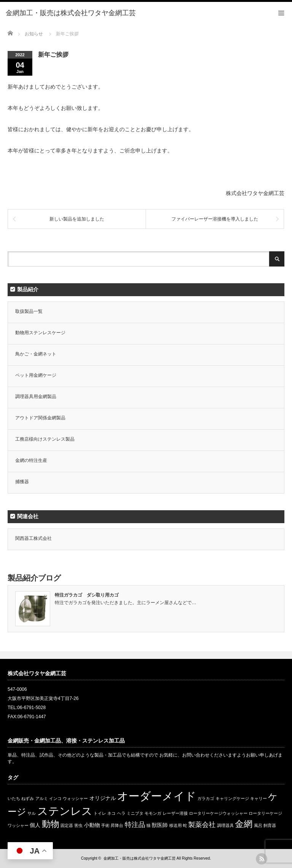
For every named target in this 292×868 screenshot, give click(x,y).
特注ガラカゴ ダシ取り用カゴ (87, 595)
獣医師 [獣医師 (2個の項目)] (160, 825)
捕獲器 (22, 482)
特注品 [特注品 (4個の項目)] (135, 824)
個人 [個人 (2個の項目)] (35, 825)
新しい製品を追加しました (77, 219)
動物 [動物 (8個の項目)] (51, 824)
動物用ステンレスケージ (40, 333)
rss (262, 859)
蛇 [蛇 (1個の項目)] (185, 825)
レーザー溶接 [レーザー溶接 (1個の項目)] (175, 813)
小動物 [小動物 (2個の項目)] (92, 825)
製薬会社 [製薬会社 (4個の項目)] (202, 824)
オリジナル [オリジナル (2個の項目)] (103, 798)
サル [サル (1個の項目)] (32, 813)
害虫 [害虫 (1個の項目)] (78, 825)
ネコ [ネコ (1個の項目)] (111, 813)
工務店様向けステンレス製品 (45, 439)
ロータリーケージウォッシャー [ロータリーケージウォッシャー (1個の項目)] (218, 813)
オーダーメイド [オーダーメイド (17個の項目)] (157, 796)
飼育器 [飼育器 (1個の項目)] (270, 825)
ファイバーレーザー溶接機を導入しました (215, 219)
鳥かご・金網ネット (36, 354)
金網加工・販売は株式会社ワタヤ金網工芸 (140, 858)
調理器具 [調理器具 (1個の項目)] (225, 825)
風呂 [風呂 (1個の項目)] (258, 825)
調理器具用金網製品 (36, 397)
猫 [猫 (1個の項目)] (148, 825)
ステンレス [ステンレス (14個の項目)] (65, 811)
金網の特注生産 (31, 460)
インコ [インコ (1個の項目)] (55, 798)
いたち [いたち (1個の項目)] (14, 798)
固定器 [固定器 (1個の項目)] (67, 825)
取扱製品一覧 (29, 311)
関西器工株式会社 (33, 538)
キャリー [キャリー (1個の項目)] (259, 798)
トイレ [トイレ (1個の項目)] (100, 813)
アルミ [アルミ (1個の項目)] (42, 798)
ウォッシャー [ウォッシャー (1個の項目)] (75, 798)
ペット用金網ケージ (36, 375)
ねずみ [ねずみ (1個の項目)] (28, 798)
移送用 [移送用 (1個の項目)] (175, 825)
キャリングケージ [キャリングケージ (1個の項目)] (232, 798)
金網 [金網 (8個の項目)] (244, 824)
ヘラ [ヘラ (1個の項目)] (121, 813)
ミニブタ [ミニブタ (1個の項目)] (135, 813)
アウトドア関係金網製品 (40, 418)
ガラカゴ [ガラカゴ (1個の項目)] (206, 798)
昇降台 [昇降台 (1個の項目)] (117, 825)
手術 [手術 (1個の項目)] (105, 825)
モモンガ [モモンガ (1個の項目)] (153, 813)
